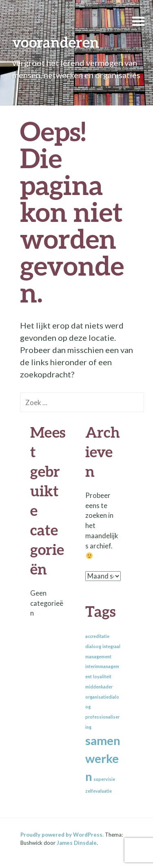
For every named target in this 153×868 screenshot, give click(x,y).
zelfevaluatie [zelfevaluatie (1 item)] (99, 791)
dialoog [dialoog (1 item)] (93, 646)
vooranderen (56, 42)
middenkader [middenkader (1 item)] (99, 687)
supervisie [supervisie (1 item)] (104, 779)
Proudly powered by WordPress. (62, 835)
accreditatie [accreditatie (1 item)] (97, 636)
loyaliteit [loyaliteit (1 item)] (102, 676)
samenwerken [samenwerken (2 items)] (103, 758)
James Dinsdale (77, 843)
